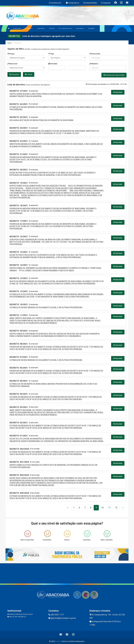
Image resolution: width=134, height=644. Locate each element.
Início (10, 43)
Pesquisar (14, 74)
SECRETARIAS (41, 28)
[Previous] (68, 507)
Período (53, 64)
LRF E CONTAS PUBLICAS (65, 28)
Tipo (51, 54)
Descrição (95, 54)
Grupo (11, 54)
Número (94, 64)
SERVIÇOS (52, 28)
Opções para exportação (114, 75)
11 (109, 507)
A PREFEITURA (17, 28)
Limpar (29, 74)
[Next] (116, 507)
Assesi (58, 641)
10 (102, 507)
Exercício (12, 64)
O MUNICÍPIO (29, 28)
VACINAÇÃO (92, 28)
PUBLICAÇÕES (80, 28)
